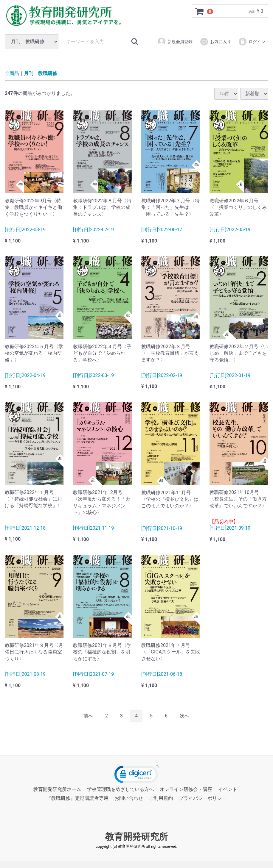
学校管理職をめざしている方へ (120, 789)
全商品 (12, 73)
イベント (228, 789)
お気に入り (215, 42)
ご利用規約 (161, 798)
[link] (136, 776)
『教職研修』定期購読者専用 (77, 798)
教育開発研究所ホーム (57, 789)
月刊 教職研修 (41, 73)
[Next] (184, 716)
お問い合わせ (129, 798)
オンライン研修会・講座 (186, 789)
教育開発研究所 (136, 836)
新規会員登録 (175, 42)
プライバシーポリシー (203, 798)
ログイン (252, 42)
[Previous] (88, 716)
